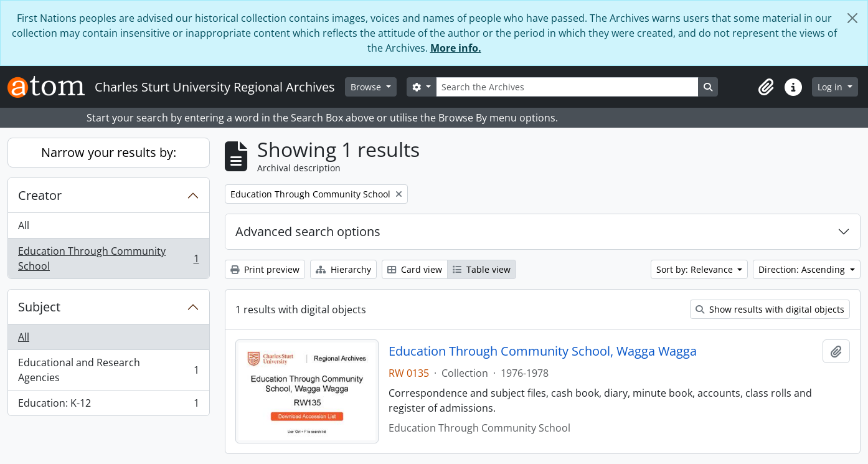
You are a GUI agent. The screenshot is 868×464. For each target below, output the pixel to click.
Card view (415, 269)
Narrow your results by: (109, 152)
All (24, 225)
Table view (482, 269)
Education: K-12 (108, 405)
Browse (367, 87)
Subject (39, 307)
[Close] (852, 18)
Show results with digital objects (770, 309)
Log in (831, 87)
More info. (456, 48)
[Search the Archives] (567, 87)
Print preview (265, 269)
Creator (40, 195)
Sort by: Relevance (696, 269)
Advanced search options (308, 231)
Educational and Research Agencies (108, 370)
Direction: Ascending (803, 269)
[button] (766, 87)
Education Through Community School (108, 258)
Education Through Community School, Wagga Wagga (543, 351)
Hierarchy (343, 269)
